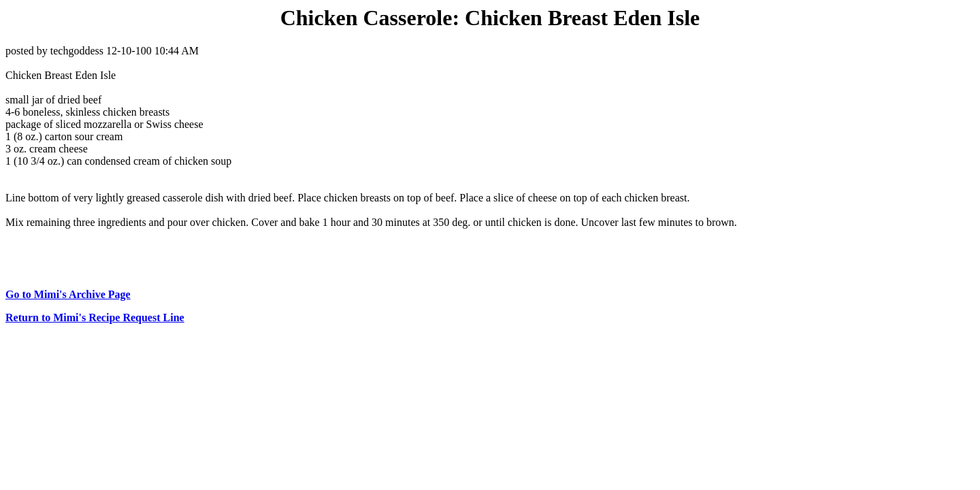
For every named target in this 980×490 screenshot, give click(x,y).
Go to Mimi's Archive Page (68, 294)
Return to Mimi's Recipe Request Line (95, 317)
